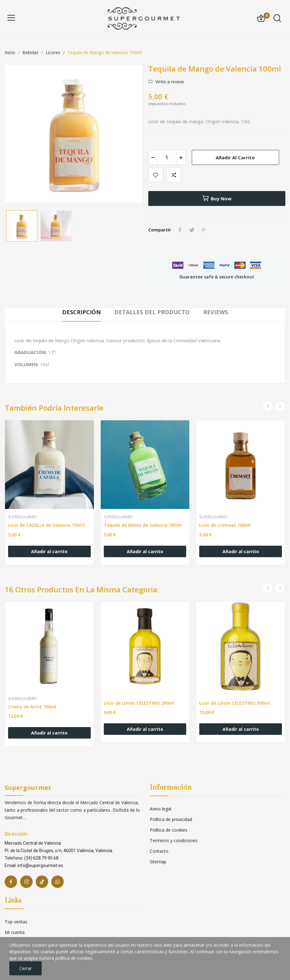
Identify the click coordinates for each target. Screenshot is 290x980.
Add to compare (174, 175)
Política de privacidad (171, 819)
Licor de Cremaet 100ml (225, 525)
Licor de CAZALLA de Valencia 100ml (46, 525)
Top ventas (16, 922)
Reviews (216, 312)
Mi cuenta (15, 932)
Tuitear (192, 230)
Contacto (159, 851)
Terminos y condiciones (174, 840)
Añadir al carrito (235, 157)
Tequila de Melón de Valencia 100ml (143, 525)
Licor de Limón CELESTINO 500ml (235, 703)
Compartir (180, 230)
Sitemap (158, 862)
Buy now (217, 198)
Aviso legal (161, 809)
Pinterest (204, 230)
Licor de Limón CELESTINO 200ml (139, 703)
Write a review (169, 82)
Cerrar (25, 968)
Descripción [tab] (81, 312)
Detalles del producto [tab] (152, 312)
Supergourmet (23, 517)
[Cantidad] (167, 157)
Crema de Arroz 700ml (32, 707)
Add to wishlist (156, 175)
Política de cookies (169, 830)
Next (280, 407)
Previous (268, 407)
